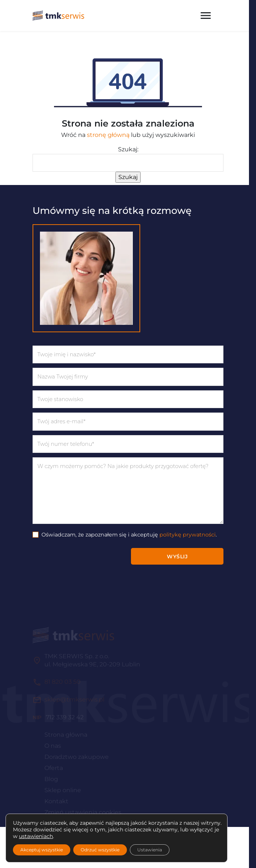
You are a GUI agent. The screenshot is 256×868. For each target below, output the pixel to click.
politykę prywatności (188, 535)
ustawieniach (36, 836)
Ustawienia (150, 850)
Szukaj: (128, 149)
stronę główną (108, 135)
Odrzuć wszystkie (100, 850)
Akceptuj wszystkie (42, 850)
